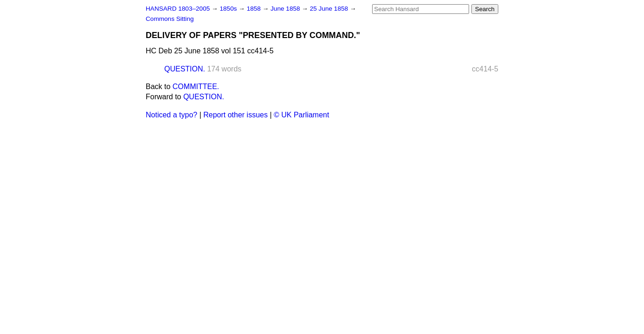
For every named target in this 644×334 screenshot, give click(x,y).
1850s (229, 9)
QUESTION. (185, 69)
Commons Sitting (170, 19)
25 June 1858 (330, 9)
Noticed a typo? (171, 115)
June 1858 (286, 9)
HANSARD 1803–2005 (178, 9)
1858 (255, 9)
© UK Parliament (301, 115)
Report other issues (235, 115)
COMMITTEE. (196, 87)
